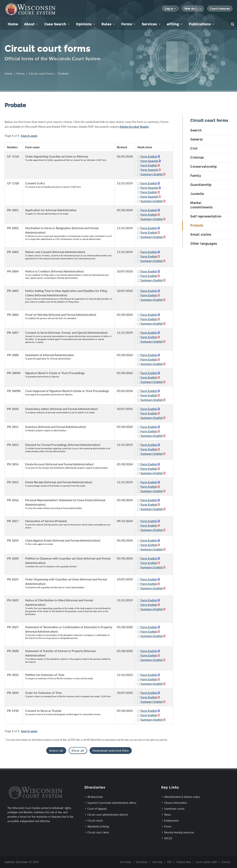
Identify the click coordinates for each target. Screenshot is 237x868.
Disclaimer (142, 862)
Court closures (220, 9)
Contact (226, 862)
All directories (95, 797)
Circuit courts (95, 821)
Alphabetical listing (98, 826)
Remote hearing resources (179, 832)
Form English (149, 156)
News (167, 815)
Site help (157, 862)
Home (9, 73)
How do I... (193, 9)
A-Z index (126, 862)
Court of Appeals (97, 809)
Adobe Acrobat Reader (134, 126)
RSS (170, 862)
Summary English (152, 174)
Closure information (176, 803)
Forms (21, 73)
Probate (63, 73)
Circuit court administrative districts (108, 815)
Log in (170, 9)
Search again (29, 136)
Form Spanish (149, 161)
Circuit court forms (41, 73)
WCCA (168, 838)
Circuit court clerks (98, 832)
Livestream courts (174, 809)
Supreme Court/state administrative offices (112, 803)
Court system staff (206, 862)
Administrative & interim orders (182, 797)
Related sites (184, 862)
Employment (171, 821)
